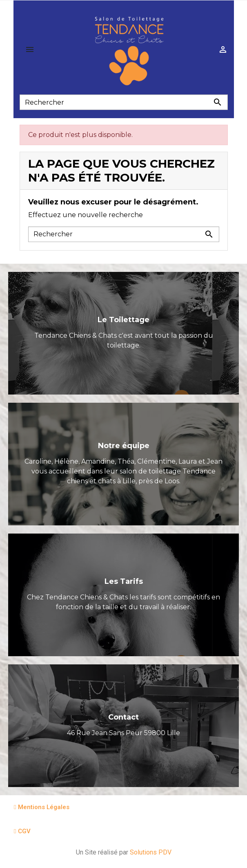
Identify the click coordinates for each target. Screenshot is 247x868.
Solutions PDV (151, 852)
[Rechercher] (124, 102)
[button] (42, 807)
